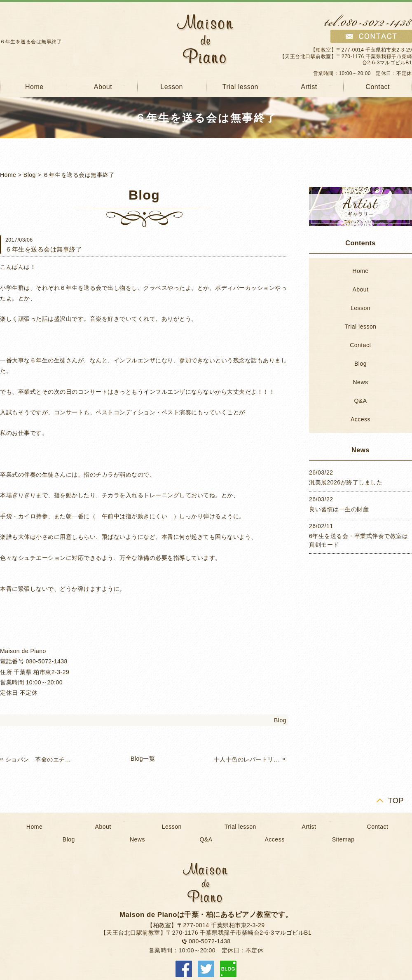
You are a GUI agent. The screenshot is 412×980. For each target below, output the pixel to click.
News (360, 382)
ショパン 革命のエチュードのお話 (39, 759)
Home (8, 175)
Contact (360, 345)
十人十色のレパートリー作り (247, 759)
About (103, 87)
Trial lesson (240, 87)
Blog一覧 (143, 759)
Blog (30, 175)
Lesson (172, 87)
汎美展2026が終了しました (346, 482)
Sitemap (343, 839)
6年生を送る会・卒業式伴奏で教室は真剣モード (358, 540)
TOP (396, 800)
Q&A (360, 401)
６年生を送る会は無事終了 (79, 175)
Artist (309, 87)
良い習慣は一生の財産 (339, 509)
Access (360, 419)
